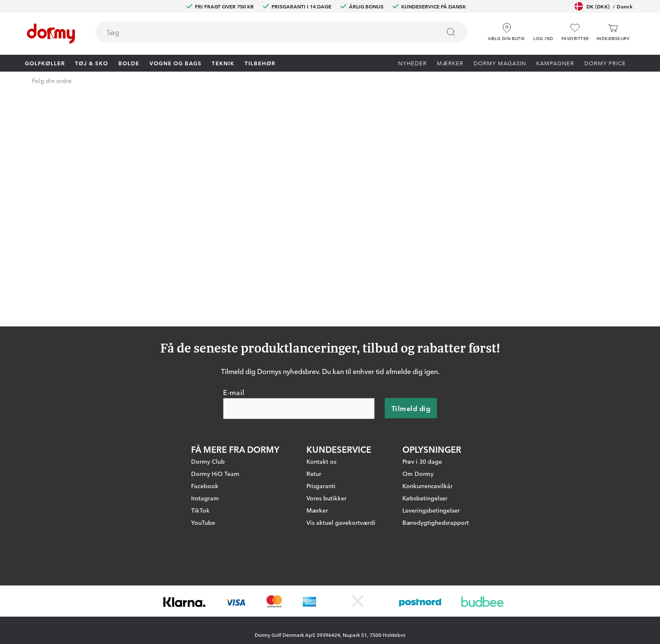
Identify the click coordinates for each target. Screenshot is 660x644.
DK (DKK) (604, 6)
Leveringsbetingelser (431, 470)
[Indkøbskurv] (613, 32)
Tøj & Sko (92, 63)
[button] (543, 29)
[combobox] (281, 32)
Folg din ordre (52, 80)
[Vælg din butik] (507, 29)
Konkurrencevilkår (427, 445)
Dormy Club (208, 421)
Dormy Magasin (500, 63)
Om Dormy (418, 433)
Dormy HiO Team (215, 433)
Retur (314, 433)
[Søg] (451, 32)
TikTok (200, 470)
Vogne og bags (176, 63)
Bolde (129, 63)
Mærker (450, 63)
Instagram (205, 457)
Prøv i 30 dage (422, 421)
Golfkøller (45, 63)
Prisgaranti (321, 445)
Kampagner (555, 63)
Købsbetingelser (425, 457)
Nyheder (412, 63)
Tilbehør (260, 63)
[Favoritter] (575, 32)
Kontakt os (321, 421)
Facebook (205, 445)
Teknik (223, 63)
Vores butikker (326, 457)
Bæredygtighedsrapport (436, 482)
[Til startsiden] (51, 34)
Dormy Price (605, 63)
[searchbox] (262, 32)
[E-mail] (299, 368)
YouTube (203, 482)
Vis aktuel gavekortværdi (341, 482)
